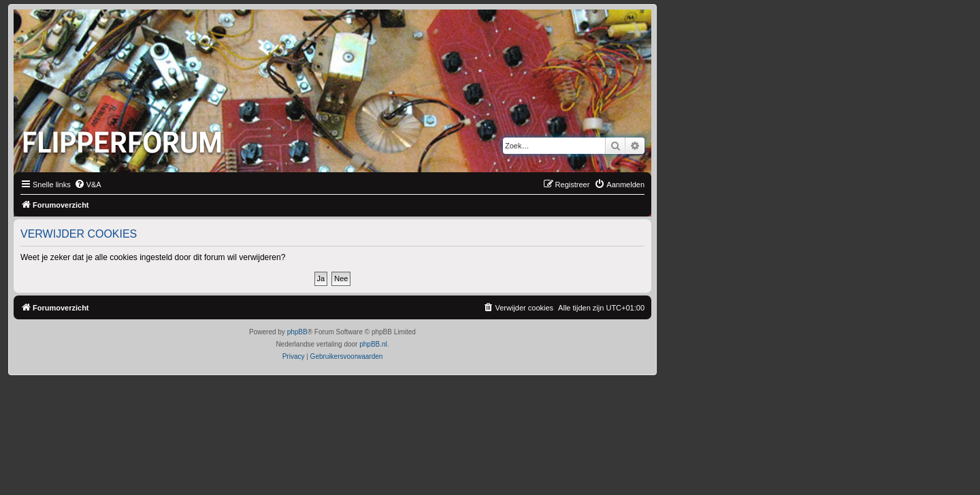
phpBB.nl (373, 344)
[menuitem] (88, 185)
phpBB (297, 332)
